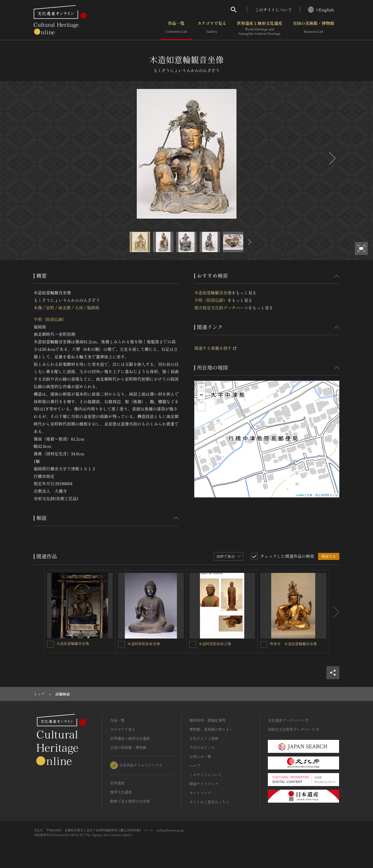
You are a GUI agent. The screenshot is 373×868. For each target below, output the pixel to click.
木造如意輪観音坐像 (213, 293)
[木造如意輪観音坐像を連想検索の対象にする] (51, 644)
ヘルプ (195, 766)
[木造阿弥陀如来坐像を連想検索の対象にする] (121, 644)
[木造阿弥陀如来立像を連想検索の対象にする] (193, 644)
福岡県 (93, 308)
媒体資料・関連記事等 (207, 720)
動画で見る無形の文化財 (130, 801)
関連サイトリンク (204, 784)
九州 (79, 308)
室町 (50, 308)
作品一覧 (176, 28)
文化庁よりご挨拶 (204, 738)
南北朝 (64, 308)
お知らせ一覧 (200, 756)
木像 (38, 308)
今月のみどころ (202, 747)
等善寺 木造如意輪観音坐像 (293, 644)
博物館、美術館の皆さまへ (211, 729)
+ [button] (201, 388)
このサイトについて (274, 10)
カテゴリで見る (212, 28)
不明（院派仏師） (50, 319)
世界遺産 (117, 783)
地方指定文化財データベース (221, 308)
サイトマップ (200, 793)
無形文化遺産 (121, 792)
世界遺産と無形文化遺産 (260, 28)
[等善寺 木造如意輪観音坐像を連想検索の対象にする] (264, 644)
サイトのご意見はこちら (209, 802)
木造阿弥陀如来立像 (215, 644)
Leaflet (300, 495)
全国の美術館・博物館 (313, 28)
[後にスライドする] (332, 158)
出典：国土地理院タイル (322, 495)
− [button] (201, 395)
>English (321, 10)
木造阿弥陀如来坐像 (144, 644)
